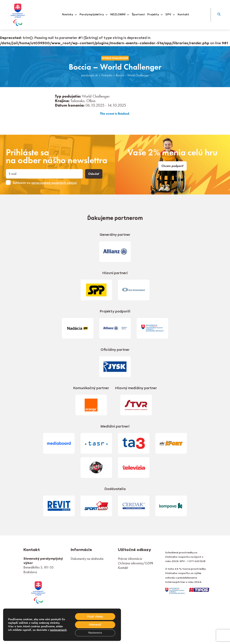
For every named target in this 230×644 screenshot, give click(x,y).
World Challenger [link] (115, 58)
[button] (219, 15)
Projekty (155, 15)
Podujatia (107, 75)
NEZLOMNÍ (120, 15)
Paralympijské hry (94, 15)
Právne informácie (130, 559)
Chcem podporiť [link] (172, 166)
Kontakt (183, 15)
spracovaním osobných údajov (54, 183)
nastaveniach (58, 628)
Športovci (138, 15)
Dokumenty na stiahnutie (87, 559)
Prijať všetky (95, 616)
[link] (38, 592)
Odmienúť (95, 624)
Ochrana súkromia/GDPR (136, 563)
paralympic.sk (89, 75)
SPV (170, 15)
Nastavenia (95, 633)
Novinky (70, 15)
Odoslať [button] (94, 174)
